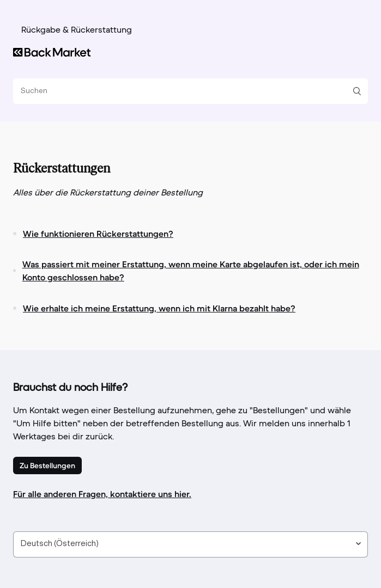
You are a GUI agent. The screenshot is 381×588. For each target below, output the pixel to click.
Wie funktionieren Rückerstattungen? (98, 234)
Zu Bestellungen (47, 465)
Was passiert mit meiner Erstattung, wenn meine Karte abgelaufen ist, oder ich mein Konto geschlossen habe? (191, 271)
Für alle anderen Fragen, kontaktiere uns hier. (102, 494)
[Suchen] (186, 91)
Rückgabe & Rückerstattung (77, 30)
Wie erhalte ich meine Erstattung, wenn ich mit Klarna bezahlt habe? (159, 308)
